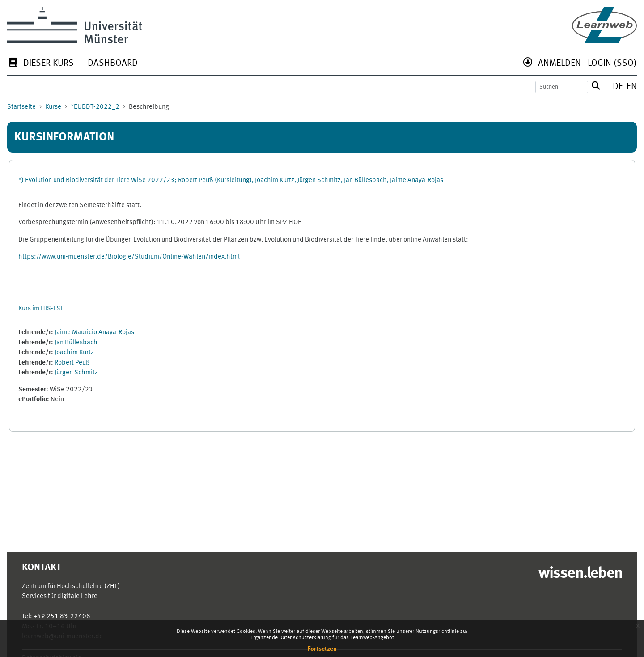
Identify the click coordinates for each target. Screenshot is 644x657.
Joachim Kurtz (74, 353)
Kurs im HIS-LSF (41, 309)
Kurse (53, 107)
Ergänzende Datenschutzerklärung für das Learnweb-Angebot (322, 638)
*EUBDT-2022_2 (95, 107)
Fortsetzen (322, 649)
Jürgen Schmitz (76, 373)
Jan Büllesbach (76, 343)
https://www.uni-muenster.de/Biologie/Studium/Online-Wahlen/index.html (129, 257)
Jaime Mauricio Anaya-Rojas (94, 333)
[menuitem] (40, 64)
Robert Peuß (72, 363)
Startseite (21, 107)
